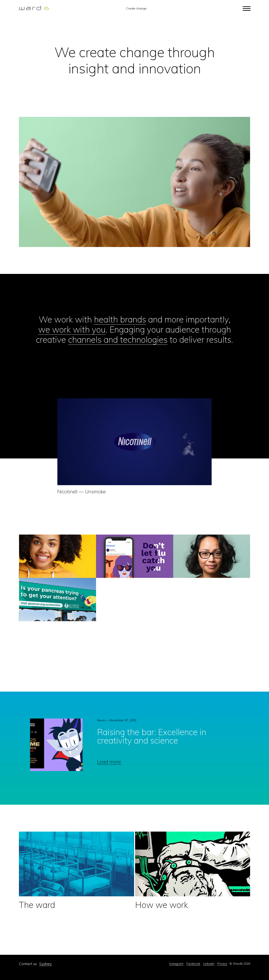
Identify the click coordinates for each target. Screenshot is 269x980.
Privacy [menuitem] (222, 964)
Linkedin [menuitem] (209, 964)
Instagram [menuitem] (176, 964)
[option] (133, 746)
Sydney (45, 964)
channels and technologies (118, 339)
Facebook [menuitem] (193, 964)
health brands (120, 319)
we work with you (72, 329)
